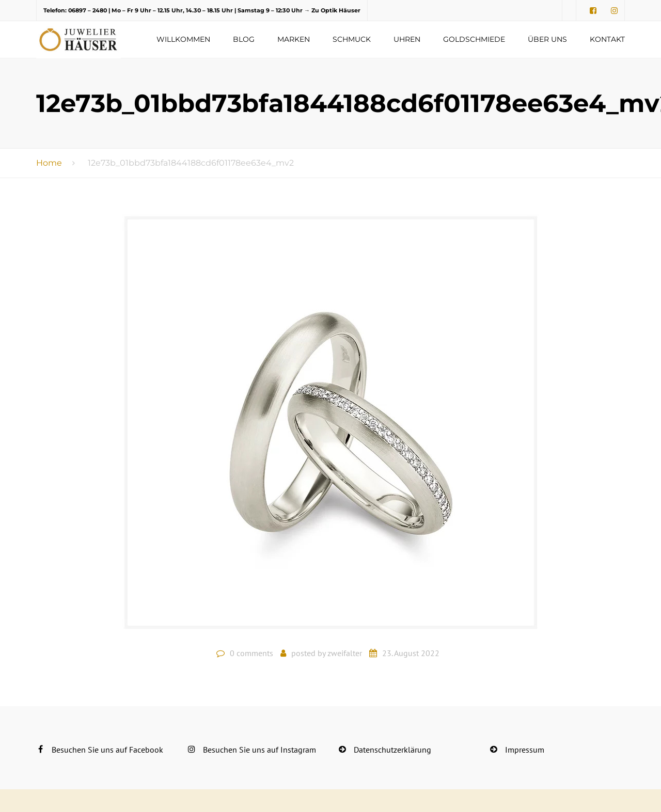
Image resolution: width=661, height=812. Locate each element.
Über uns (547, 39)
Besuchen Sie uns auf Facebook (107, 750)
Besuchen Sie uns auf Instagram (259, 750)
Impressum (525, 750)
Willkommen (183, 39)
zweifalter (345, 653)
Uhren (407, 39)
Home (49, 163)
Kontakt (607, 39)
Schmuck (352, 39)
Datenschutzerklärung (392, 750)
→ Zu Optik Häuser (332, 10)
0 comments (251, 653)
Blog (244, 39)
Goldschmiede (474, 39)
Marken (294, 39)
